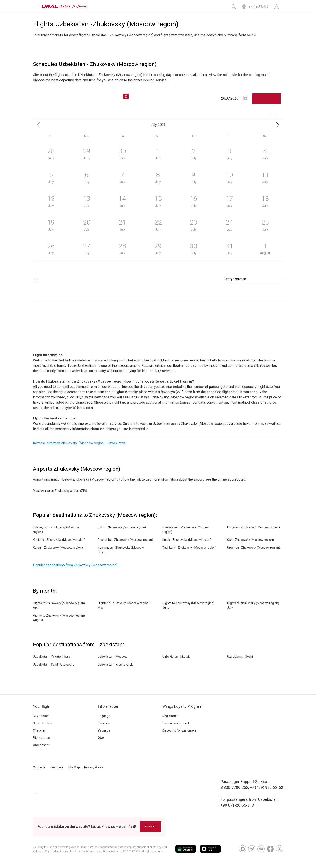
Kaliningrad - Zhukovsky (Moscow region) (56, 529)
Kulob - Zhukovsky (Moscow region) (187, 540)
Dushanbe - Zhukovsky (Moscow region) (125, 540)
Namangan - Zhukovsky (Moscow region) (121, 550)
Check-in (39, 730)
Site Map (74, 767)
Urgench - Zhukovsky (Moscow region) (254, 548)
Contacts (39, 767)
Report (151, 827)
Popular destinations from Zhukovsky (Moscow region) (75, 565)
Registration (171, 716)
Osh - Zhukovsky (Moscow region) (250, 540)
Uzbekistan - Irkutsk (176, 657)
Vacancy (104, 730)
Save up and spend (176, 723)
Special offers (43, 723)
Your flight (42, 706)
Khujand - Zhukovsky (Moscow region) (59, 540)
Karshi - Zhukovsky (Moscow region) (58, 548)
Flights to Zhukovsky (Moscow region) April (59, 605)
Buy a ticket (41, 716)
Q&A (101, 738)
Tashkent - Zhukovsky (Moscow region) (189, 548)
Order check (41, 745)
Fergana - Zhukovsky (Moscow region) (253, 527)
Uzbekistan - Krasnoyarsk (115, 665)
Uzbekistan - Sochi (240, 657)
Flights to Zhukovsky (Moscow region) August (59, 618)
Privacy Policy (94, 767)
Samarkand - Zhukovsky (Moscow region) (186, 529)
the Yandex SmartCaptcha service (81, 852)
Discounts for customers (179, 730)
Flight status (41, 738)
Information (108, 706)
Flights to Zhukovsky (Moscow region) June (188, 605)
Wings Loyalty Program (182, 706)
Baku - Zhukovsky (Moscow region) (122, 527)
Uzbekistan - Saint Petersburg (54, 665)
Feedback (57, 767)
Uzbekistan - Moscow (112, 657)
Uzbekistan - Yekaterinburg (52, 657)
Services (104, 723)
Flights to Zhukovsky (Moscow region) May (124, 605)
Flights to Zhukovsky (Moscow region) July (253, 605)
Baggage (104, 716)
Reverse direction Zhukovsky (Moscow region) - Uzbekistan (79, 443)
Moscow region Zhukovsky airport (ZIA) (60, 491)
